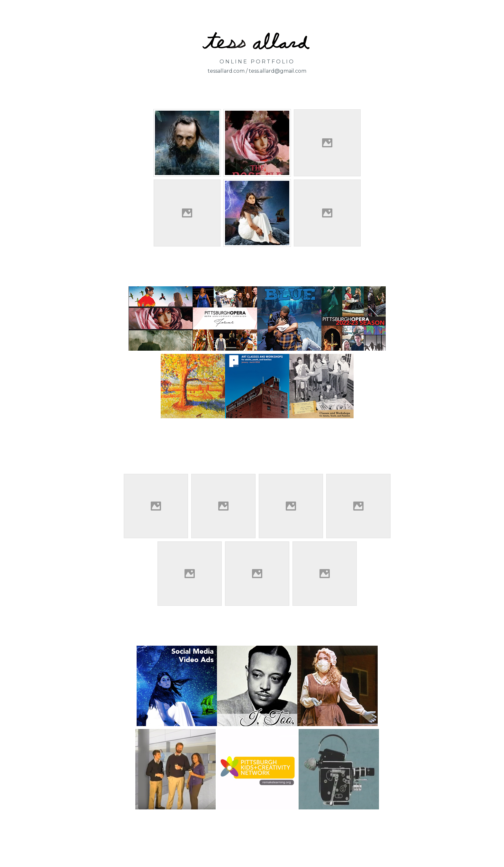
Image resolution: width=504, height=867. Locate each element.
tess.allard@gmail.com (278, 71)
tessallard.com (226, 71)
